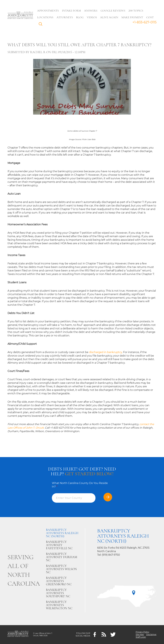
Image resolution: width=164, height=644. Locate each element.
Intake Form (72, 11)
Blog (80, 17)
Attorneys (65, 17)
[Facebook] (95, 635)
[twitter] (113, 635)
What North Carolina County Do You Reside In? (80, 485)
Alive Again (109, 17)
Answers (91, 11)
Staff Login (141, 637)
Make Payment (132, 17)
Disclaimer (151, 634)
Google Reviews (113, 11)
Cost (150, 17)
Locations (45, 17)
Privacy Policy (142, 632)
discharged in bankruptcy (106, 352)
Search (41, 25)
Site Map (140, 634)
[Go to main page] (20, 16)
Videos (92, 17)
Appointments (48, 11)
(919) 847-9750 (111, 555)
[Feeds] (104, 635)
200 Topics (136, 11)
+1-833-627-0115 (144, 22)
